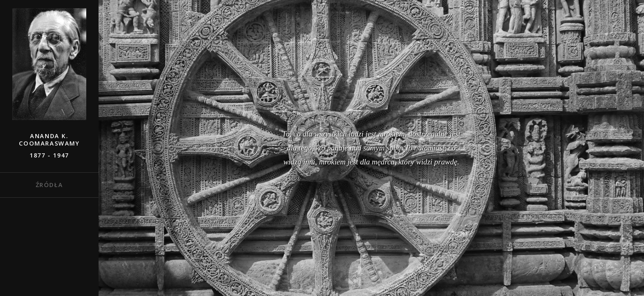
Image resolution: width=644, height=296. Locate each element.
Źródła (49, 185)
